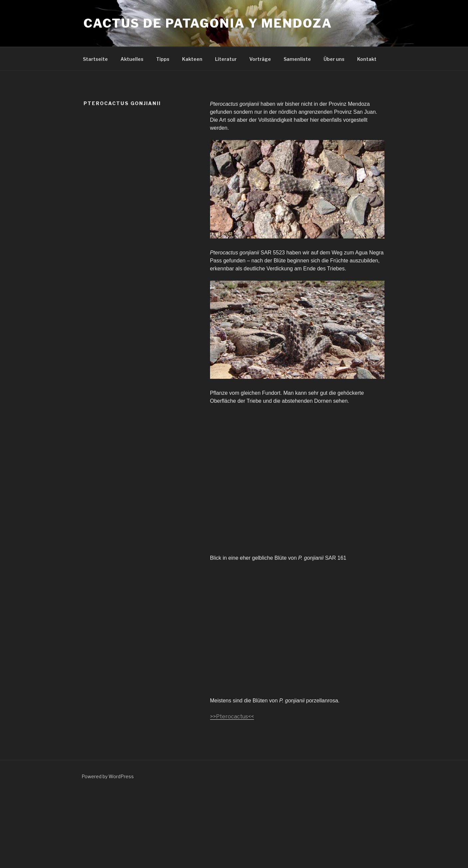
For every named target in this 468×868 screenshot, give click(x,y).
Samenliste (297, 59)
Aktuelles (132, 59)
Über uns (334, 59)
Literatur (226, 59)
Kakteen (192, 59)
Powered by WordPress (108, 776)
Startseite (95, 59)
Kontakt (367, 59)
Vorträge (260, 59)
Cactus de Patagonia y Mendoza (208, 23)
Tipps (163, 59)
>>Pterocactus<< (232, 717)
